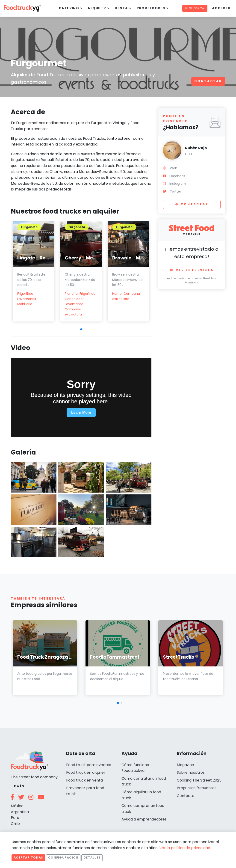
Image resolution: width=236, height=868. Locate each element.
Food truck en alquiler (86, 772)
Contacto (186, 796)
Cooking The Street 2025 (199, 780)
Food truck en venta (84, 780)
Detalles (92, 858)
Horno (117, 294)
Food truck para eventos (89, 765)
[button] (81, 329)
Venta (121, 8)
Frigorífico (25, 294)
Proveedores (151, 8)
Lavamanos (27, 299)
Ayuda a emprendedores (144, 819)
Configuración (63, 858)
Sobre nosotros (191, 772)
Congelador (74, 299)
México (17, 806)
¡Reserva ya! (195, 8)
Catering (69, 8)
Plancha (71, 294)
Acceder (221, 8)
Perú (15, 818)
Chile (15, 824)
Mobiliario (25, 304)
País (19, 786)
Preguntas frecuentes (197, 788)
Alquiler (97, 8)
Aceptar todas (28, 858)
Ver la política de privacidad (185, 848)
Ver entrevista (192, 270)
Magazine (185, 765)
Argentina (20, 812)
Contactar (208, 81)
